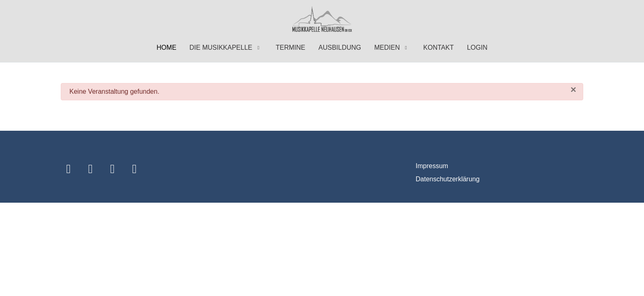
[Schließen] (573, 90)
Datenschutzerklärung (448, 179)
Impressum (432, 166)
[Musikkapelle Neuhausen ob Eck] (322, 20)
